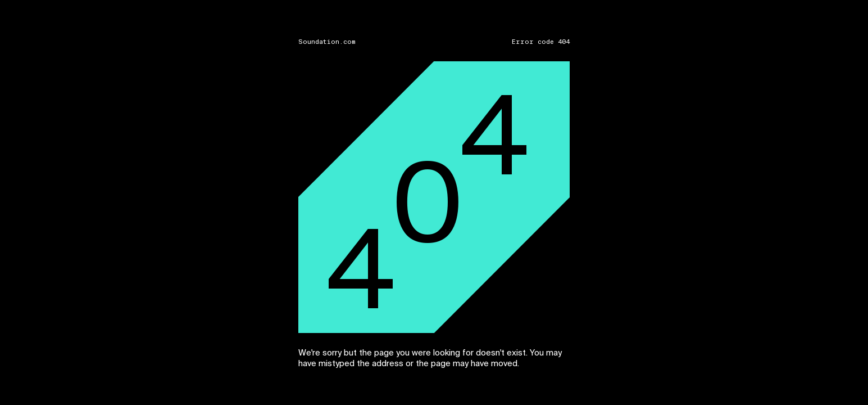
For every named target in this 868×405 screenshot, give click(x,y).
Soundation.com (327, 42)
